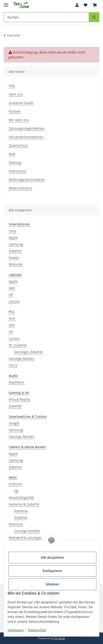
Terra (13, 365)
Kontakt (15, 111)
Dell (12, 288)
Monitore (16, 524)
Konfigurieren (52, 571)
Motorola (16, 264)
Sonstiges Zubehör (29, 352)
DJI (16, 491)
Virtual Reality (19, 399)
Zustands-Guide (21, 103)
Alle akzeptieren (52, 558)
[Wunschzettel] (86, 5)
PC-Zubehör (18, 345)
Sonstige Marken (22, 359)
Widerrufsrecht (20, 188)
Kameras (21, 511)
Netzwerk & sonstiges (25, 538)
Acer (12, 318)
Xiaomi (14, 258)
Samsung (16, 244)
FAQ (12, 86)
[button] (77, 5)
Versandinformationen (26, 137)
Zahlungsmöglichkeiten (27, 128)
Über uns (16, 94)
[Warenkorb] (95, 5)
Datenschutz (37, 630)
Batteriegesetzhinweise (27, 180)
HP (11, 295)
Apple (13, 237)
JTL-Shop (59, 638)
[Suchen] (46, 17)
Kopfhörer (17, 382)
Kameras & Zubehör (24, 504)
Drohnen (16, 484)
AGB (12, 154)
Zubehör (15, 251)
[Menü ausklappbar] (6, 3)
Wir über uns (19, 120)
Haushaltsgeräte (21, 497)
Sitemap (15, 162)
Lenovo (14, 301)
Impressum (16, 630)
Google (14, 423)
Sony (12, 231)
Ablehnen (52, 584)
